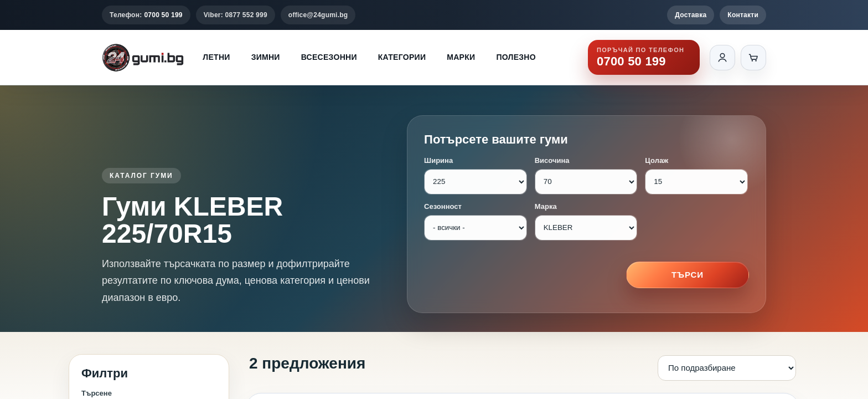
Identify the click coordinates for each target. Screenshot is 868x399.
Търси (688, 275)
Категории (402, 57)
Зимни (266, 57)
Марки (461, 57)
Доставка (691, 15)
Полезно (516, 57)
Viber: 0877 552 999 (236, 15)
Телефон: (146, 15)
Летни (216, 57)
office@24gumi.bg (318, 15)
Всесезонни (329, 57)
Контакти (743, 15)
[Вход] (722, 58)
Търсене (97, 393)
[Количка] (753, 58)
